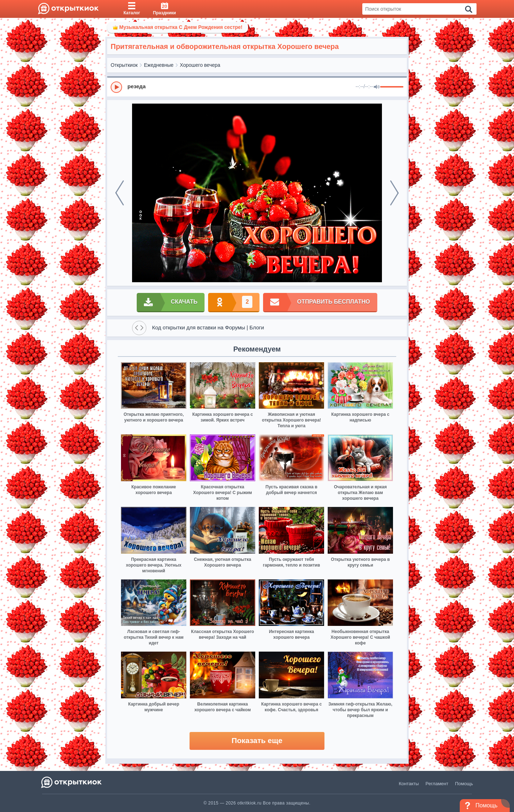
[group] (257, 87)
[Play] (116, 87)
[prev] (120, 193)
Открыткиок (124, 65)
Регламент (437, 784)
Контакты (409, 784)
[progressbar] (392, 87)
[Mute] (377, 87)
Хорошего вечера (200, 65)
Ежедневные (159, 65)
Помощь (464, 784)
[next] (394, 193)
